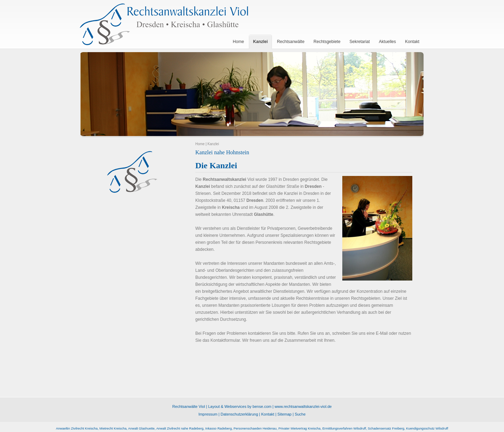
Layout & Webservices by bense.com (240, 406)
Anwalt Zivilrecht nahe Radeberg (180, 429)
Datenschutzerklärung (239, 414)
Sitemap (285, 414)
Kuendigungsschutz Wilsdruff (427, 429)
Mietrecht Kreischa (113, 429)
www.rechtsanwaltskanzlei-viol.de (303, 406)
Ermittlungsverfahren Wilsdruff (344, 429)
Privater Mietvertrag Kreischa (299, 429)
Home (200, 144)
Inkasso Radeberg (218, 429)
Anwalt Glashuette (141, 429)
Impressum (208, 414)
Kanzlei (213, 144)
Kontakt (268, 414)
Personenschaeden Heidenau (255, 429)
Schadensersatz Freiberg (386, 429)
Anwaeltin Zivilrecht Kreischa (77, 429)
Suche (300, 414)
